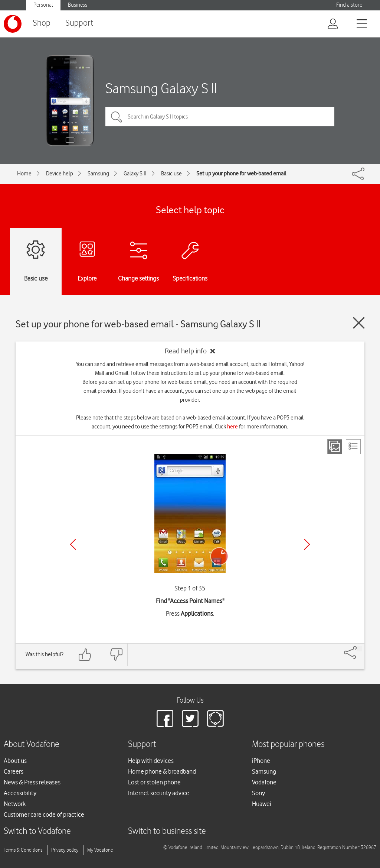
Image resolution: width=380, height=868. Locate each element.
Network (15, 804)
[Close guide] (359, 323)
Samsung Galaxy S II (161, 88)
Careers (14, 771)
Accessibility (20, 793)
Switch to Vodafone (37, 831)
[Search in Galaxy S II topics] (220, 117)
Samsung (98, 174)
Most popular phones (288, 744)
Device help (60, 174)
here (232, 427)
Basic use (171, 174)
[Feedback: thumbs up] (85, 655)
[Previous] (73, 544)
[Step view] (335, 447)
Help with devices (151, 761)
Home (24, 174)
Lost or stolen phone (154, 782)
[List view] (353, 447)
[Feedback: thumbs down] (116, 655)
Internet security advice (159, 793)
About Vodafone (32, 744)
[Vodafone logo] (13, 24)
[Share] (359, 649)
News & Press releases (32, 782)
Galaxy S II (135, 174)
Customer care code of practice (44, 814)
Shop (42, 23)
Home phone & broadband (162, 771)
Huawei (262, 804)
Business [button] (78, 5)
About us (15, 761)
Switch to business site (167, 831)
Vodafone (264, 782)
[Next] (307, 544)
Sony (258, 793)
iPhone (261, 761)
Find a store (349, 5)
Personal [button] (43, 5)
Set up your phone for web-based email (241, 174)
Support (79, 23)
